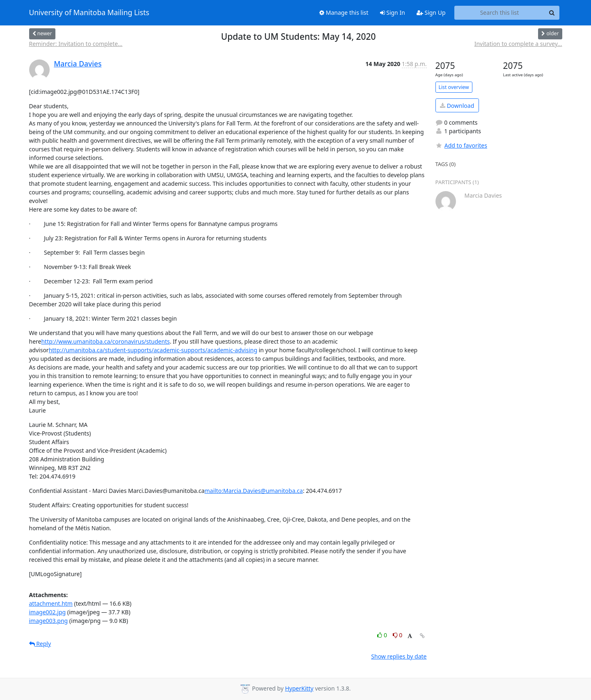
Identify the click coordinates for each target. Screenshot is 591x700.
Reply (40, 644)
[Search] (552, 13)
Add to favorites (461, 145)
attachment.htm (51, 603)
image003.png (49, 621)
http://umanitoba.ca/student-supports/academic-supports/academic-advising (153, 350)
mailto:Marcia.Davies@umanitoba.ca (254, 491)
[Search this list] (500, 13)
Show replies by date (399, 656)
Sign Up (431, 13)
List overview (454, 87)
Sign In (393, 13)
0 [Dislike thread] (398, 635)
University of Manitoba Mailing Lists (89, 13)
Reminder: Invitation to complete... (76, 44)
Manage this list (344, 13)
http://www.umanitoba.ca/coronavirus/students (105, 341)
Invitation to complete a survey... (518, 44)
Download (457, 106)
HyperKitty (299, 688)
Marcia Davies (78, 64)
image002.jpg (48, 612)
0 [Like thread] (383, 635)
